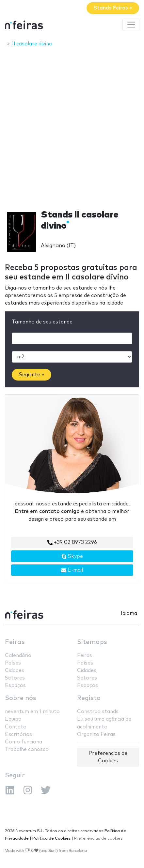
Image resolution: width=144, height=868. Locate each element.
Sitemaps (92, 642)
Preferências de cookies (98, 838)
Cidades (15, 671)
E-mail (72, 570)
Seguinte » (32, 375)
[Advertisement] (72, 126)
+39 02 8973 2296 (72, 543)
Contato (16, 727)
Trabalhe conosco (27, 749)
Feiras (15, 642)
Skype (72, 557)
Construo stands (98, 712)
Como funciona (24, 742)
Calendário (18, 656)
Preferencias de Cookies (108, 757)
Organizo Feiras (96, 734)
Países (13, 663)
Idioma (129, 614)
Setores (15, 678)
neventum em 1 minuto (32, 712)
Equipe (13, 719)
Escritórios (18, 734)
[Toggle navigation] (131, 25)
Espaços (15, 686)
